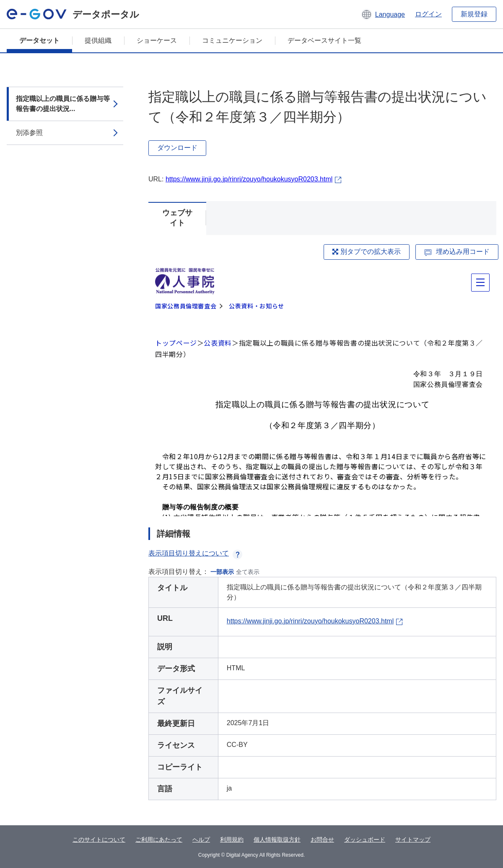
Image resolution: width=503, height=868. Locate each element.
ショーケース (157, 40)
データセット (39, 40)
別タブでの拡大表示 (366, 252)
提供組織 (98, 40)
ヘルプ (201, 840)
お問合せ (322, 840)
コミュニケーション (232, 40)
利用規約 (232, 840)
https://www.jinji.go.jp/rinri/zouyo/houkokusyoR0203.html (249, 179)
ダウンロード (177, 148)
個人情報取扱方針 (277, 840)
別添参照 (29, 133)
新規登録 (474, 14)
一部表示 (222, 572)
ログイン (428, 14)
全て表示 (248, 572)
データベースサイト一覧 (324, 40)
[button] (383, 14)
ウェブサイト (177, 218)
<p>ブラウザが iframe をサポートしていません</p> (322, 390)
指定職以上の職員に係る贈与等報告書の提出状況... (63, 104)
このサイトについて (99, 840)
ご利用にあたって (159, 840)
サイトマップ (413, 840)
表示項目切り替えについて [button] (195, 553)
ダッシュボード (365, 840)
